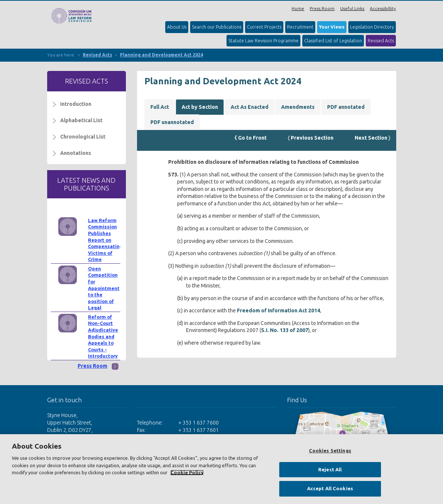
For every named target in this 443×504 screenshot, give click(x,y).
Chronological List (83, 137)
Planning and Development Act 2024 (162, 55)
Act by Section (200, 107)
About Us (177, 27)
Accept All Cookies (330, 488)
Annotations (76, 153)
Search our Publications (217, 27)
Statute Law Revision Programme (263, 41)
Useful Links (352, 8)
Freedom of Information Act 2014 (278, 310)
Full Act (160, 107)
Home (298, 8)
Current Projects (264, 27)
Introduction (76, 104)
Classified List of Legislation (333, 41)
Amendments (298, 107)
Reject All (330, 469)
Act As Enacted (250, 107)
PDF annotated (346, 107)
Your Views (332, 27)
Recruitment (300, 27)
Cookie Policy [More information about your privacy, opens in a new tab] (187, 472)
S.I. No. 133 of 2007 (285, 330)
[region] (221, 469)
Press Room (322, 8)
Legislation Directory (372, 27)
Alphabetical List (81, 120)
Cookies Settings (330, 451)
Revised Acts (381, 41)
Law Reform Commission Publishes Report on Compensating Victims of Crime (105, 240)
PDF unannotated (172, 122)
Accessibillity (383, 8)
